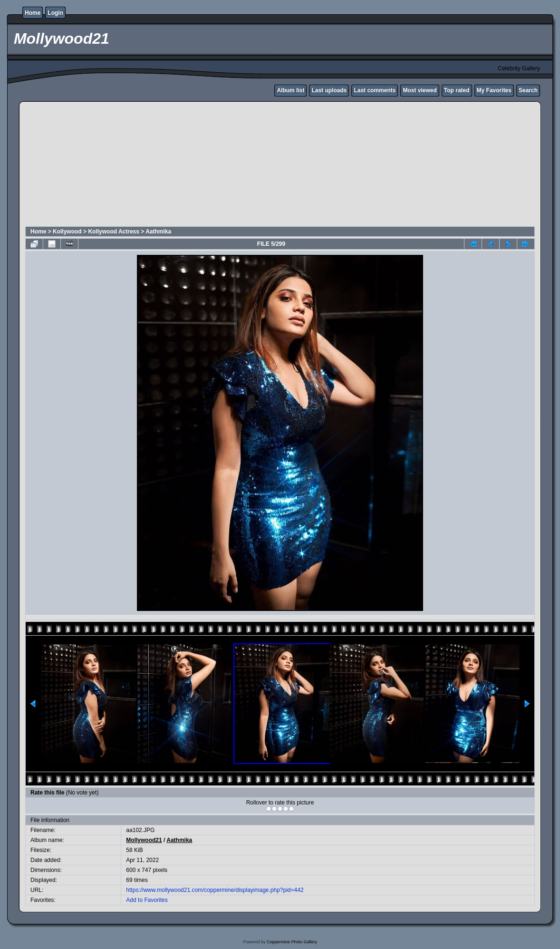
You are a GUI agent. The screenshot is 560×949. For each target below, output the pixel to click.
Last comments (375, 90)
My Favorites (494, 90)
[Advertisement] (255, 165)
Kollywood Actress (114, 232)
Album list (290, 90)
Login (55, 13)
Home (33, 13)
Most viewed (420, 90)
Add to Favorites (147, 900)
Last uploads (329, 90)
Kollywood (67, 232)
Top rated (457, 90)
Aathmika (158, 232)
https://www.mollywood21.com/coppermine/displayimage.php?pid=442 (215, 890)
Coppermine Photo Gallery (292, 942)
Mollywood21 (144, 840)
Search (528, 90)
